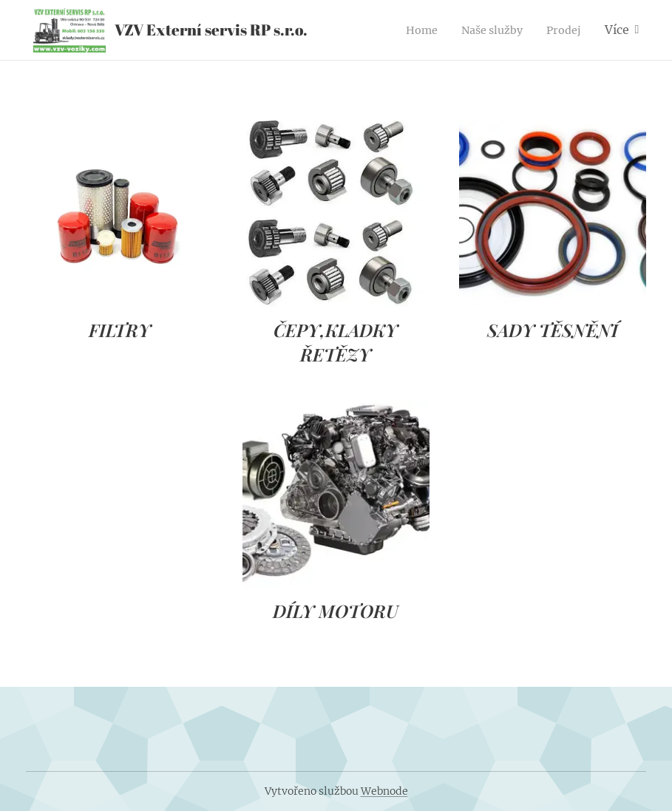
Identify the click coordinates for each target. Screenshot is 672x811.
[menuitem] (413, 30)
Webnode (384, 791)
